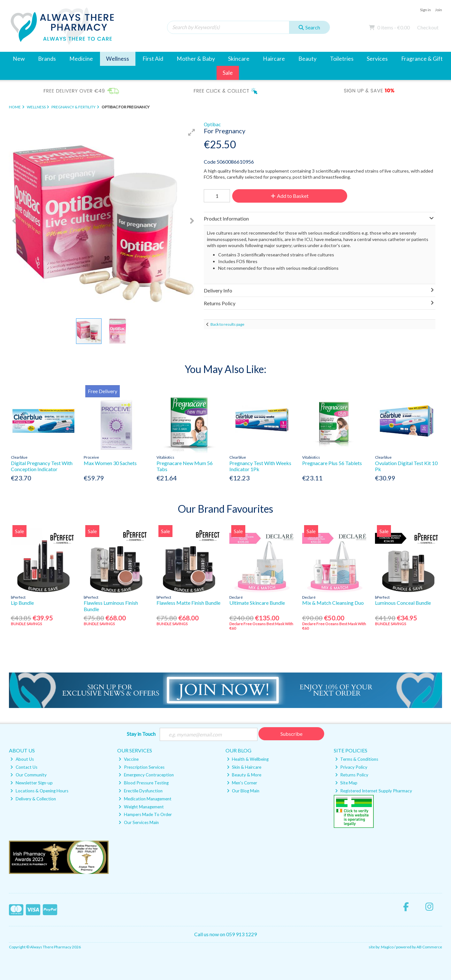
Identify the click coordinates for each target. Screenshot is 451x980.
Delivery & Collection (33, 799)
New (19, 59)
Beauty (307, 59)
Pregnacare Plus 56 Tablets (332, 463)
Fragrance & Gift (422, 59)
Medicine (81, 59)
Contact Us (24, 767)
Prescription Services (141, 767)
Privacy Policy (351, 767)
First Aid (153, 59)
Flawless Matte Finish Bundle (188, 603)
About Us (22, 759)
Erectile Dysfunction (140, 791)
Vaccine (128, 759)
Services (377, 59)
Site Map (346, 783)
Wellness (118, 59)
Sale (228, 73)
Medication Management (145, 799)
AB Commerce (429, 947)
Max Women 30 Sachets (110, 463)
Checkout (428, 27)
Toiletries (342, 59)
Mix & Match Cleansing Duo (333, 603)
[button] (192, 132)
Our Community (28, 775)
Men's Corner (242, 783)
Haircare (274, 59)
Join (439, 10)
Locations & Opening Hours (39, 791)
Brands (47, 59)
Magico (387, 947)
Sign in (425, 10)
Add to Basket (290, 196)
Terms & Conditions (357, 759)
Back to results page (227, 324)
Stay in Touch (141, 734)
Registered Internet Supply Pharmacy (374, 791)
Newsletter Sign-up (31, 783)
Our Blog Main (243, 791)
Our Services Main (138, 822)
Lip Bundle (22, 603)
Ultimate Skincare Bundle (257, 603)
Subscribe (291, 734)
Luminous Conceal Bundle (403, 603)
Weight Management (141, 807)
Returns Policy (352, 775)
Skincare (239, 59)
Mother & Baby (196, 59)
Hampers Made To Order (145, 814)
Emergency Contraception (146, 775)
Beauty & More (244, 775)
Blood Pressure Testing (143, 783)
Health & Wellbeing (248, 759)
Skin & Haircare (244, 767)
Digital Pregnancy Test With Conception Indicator (42, 466)
